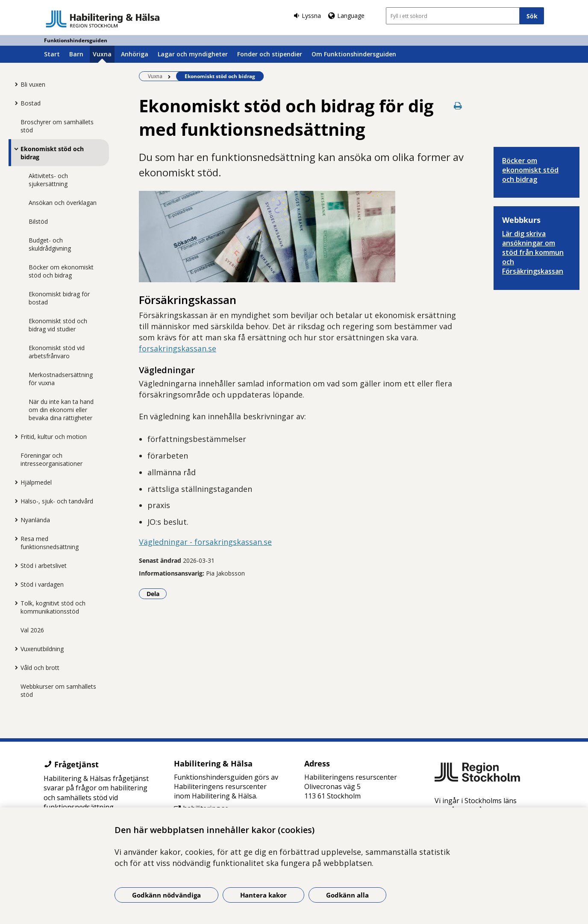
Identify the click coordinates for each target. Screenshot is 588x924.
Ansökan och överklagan (63, 203)
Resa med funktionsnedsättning (50, 543)
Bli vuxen (33, 84)
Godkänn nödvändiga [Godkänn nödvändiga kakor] (166, 895)
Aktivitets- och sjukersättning (48, 180)
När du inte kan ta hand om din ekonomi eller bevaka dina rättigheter (61, 410)
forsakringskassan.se (178, 348)
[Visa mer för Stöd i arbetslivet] (14, 565)
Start (52, 54)
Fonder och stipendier (270, 54)
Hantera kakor (263, 895)
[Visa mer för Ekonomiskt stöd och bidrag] (14, 149)
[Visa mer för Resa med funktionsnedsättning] (14, 538)
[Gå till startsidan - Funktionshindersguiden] (103, 19)
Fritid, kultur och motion (54, 437)
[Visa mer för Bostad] (14, 103)
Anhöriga (135, 54)
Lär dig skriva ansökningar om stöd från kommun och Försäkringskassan (533, 252)
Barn (76, 54)
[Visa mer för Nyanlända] (14, 520)
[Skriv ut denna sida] (458, 106)
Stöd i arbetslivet (44, 566)
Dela (157, 594)
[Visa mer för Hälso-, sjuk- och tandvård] (14, 501)
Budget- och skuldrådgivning (50, 244)
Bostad (31, 103)
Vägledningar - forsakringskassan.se (205, 542)
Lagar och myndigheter (193, 54)
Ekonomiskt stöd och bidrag (52, 153)
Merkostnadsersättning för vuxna (61, 379)
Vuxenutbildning (42, 649)
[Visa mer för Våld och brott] (14, 667)
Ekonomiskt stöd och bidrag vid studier (58, 325)
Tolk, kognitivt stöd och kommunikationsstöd (53, 607)
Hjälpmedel (36, 482)
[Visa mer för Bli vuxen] (14, 84)
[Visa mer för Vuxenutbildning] (14, 649)
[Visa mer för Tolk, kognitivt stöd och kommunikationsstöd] (14, 603)
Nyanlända (35, 520)
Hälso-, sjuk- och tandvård (57, 501)
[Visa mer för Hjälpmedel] (14, 482)
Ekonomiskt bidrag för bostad (59, 298)
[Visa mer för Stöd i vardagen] (14, 584)
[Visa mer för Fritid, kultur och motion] (14, 436)
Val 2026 (32, 630)
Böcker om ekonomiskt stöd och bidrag (61, 271)
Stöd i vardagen (42, 584)
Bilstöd (38, 221)
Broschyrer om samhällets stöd (57, 126)
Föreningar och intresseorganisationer (51, 459)
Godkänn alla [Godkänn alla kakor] (347, 895)
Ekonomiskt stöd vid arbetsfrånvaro (57, 352)
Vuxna (102, 54)
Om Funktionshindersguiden (354, 54)
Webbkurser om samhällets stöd (58, 690)
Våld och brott (40, 668)
